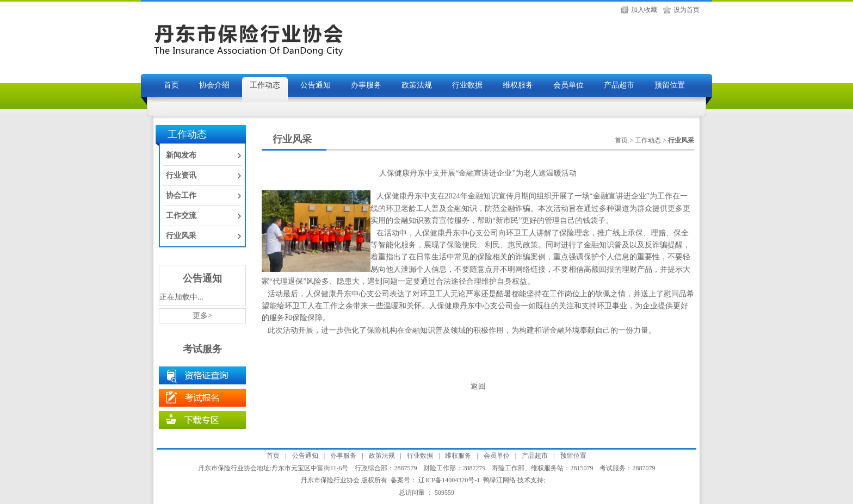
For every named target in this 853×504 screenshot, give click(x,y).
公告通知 (316, 85)
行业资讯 (181, 175)
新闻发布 (181, 155)
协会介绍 (214, 85)
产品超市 (619, 85)
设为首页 (687, 10)
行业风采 (181, 236)
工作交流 (181, 216)
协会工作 (181, 195)
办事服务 (366, 85)
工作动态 (265, 85)
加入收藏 (644, 10)
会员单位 (568, 85)
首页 (171, 85)
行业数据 (467, 85)
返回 (478, 386)
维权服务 (518, 85)
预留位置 (670, 85)
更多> (202, 316)
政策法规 (417, 85)
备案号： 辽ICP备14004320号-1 (435, 480)
